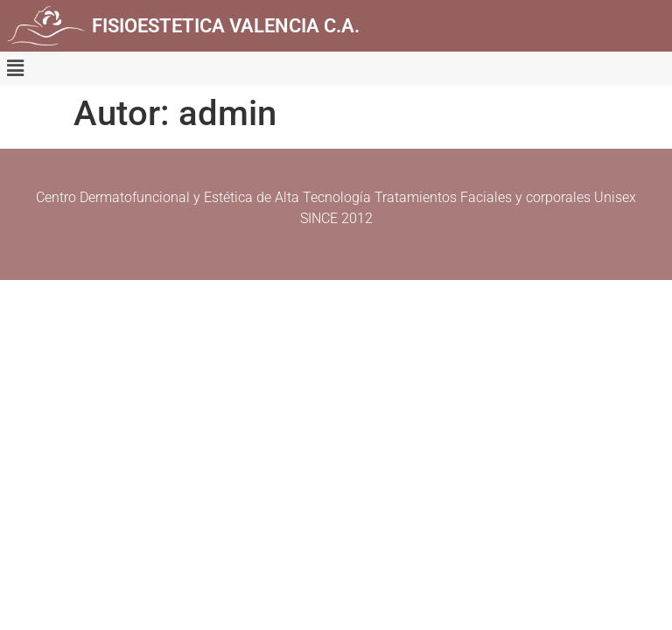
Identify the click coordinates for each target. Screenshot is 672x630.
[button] (15, 68)
